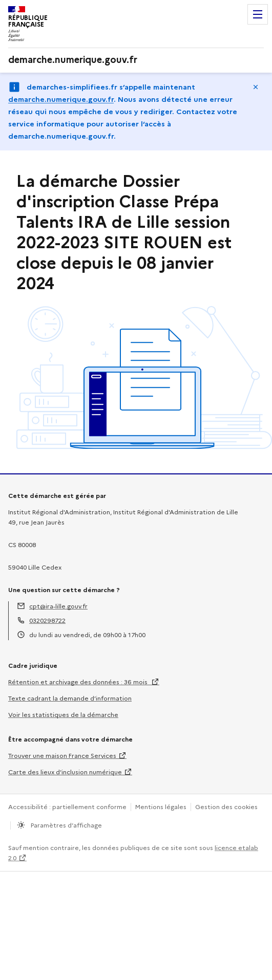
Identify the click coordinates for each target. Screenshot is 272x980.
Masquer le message (256, 87)
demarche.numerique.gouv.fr (61, 99)
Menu (258, 14)
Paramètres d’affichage (66, 825)
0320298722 (47, 620)
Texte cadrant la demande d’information (70, 698)
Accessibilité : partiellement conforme (67, 807)
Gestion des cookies (226, 807)
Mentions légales (161, 807)
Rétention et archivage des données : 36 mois (79, 682)
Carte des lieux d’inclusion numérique (65, 772)
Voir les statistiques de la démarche (63, 715)
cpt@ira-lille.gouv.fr (58, 606)
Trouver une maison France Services (62, 756)
